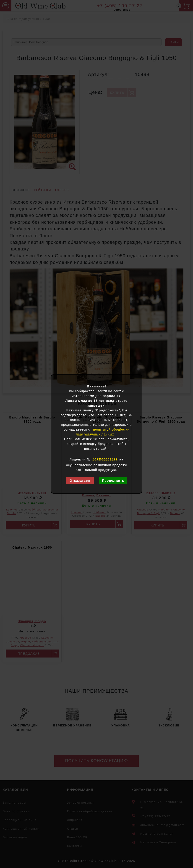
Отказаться (80, 481)
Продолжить (113, 481)
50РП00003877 (105, 459)
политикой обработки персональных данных (103, 432)
